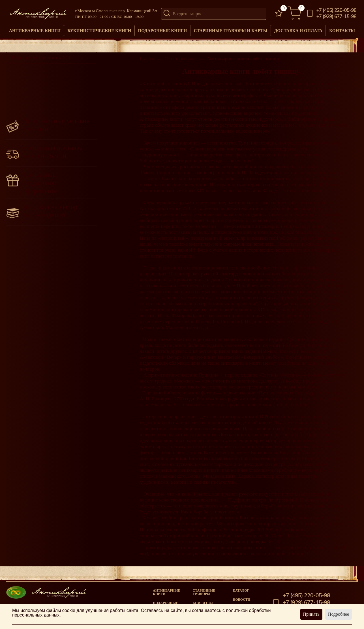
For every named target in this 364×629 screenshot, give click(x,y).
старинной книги (185, 538)
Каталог (241, 590)
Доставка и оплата (297, 32)
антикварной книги (275, 229)
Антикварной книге (160, 211)
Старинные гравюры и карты (230, 32)
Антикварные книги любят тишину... (244, 62)
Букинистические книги (99, 32)
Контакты (341, 30)
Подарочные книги (162, 32)
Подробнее (339, 614)
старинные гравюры (204, 592)
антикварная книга (264, 401)
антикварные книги (315, 294)
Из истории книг (181, 62)
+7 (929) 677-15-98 (337, 17)
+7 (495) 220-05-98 (337, 11)
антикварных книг (159, 98)
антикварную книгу (231, 235)
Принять (311, 614)
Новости (241, 600)
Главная (147, 62)
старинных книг (174, 175)
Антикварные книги (35, 32)
